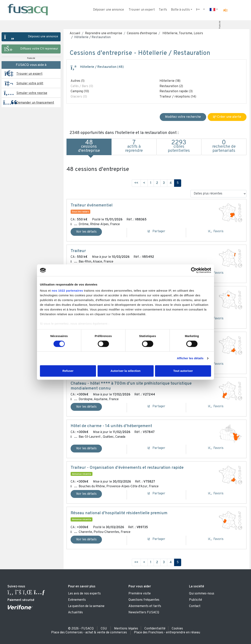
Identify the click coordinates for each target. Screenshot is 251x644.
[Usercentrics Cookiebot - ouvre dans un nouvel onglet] (194, 270)
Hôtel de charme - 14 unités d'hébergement (111, 426)
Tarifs (163, 10)
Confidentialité (155, 629)
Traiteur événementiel (92, 205)
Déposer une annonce (108, 10)
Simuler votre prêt (30, 84)
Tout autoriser (183, 371)
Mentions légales (126, 629)
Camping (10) (80, 91)
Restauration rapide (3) (176, 91)
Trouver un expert (142, 10)
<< (136, 183)
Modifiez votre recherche (183, 117)
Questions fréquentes (144, 600)
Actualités (75, 613)
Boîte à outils (180, 10)
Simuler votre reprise (32, 93)
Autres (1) (78, 81)
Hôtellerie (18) (170, 81)
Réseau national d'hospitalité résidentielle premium (119, 513)
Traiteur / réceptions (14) (178, 97)
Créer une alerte (227, 117)
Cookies (177, 629)
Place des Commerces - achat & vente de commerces (89, 633)
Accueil (75, 33)
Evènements (77, 600)
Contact (195, 606)
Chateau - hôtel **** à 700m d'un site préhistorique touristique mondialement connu (131, 386)
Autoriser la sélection (126, 371)
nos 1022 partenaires (67, 291)
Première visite (140, 594)
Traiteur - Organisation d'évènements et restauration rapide (127, 468)
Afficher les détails (190, 358)
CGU (104, 629)
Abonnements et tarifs (145, 606)
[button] (225, 10)
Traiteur (78, 251)
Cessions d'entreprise (142, 33)
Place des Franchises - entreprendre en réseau (167, 633)
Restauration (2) (171, 86)
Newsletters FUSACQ (144, 613)
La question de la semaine (86, 606)
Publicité (220, 25)
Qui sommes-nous (202, 594)
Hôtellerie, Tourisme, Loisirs (182, 33)
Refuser (68, 371)
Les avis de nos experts (84, 594)
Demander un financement (35, 103)
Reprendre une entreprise (104, 33)
